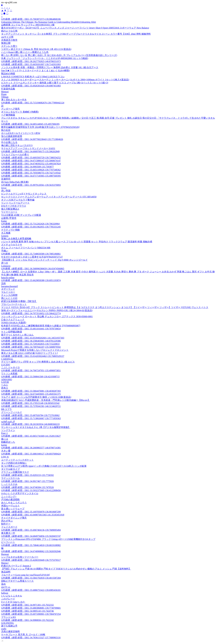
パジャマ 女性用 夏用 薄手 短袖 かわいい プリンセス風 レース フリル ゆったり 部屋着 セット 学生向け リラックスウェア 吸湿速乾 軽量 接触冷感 (77, 242)
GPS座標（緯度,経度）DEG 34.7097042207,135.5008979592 (31, 347)
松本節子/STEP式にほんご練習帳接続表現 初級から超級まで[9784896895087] (41, 326)
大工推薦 (6, 233)
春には (5, 439)
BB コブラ (6, 409)
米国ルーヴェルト (10, 506)
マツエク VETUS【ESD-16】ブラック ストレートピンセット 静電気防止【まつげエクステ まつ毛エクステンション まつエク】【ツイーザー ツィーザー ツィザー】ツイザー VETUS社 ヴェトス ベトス (105, 307)
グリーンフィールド (12, 412)
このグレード (8, 599)
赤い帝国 (6, 191)
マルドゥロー (8, 292)
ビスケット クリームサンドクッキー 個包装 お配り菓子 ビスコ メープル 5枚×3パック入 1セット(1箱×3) (55, 83)
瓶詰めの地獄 (8, 74)
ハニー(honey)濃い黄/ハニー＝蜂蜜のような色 (25, 52)
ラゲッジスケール (10, 478)
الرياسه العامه (8, 421)
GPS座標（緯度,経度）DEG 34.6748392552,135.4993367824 (31, 164)
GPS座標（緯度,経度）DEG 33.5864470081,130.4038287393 (31, 391)
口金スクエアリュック (13, 320)
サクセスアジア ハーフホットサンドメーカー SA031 (28, 148)
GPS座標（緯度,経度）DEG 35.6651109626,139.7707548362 (31, 170)
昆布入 (5, 388)
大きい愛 (6, 451)
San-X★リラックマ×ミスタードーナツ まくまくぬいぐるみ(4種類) (35, 70)
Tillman (5, 97)
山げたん (6, 587)
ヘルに (5, 385)
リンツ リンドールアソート (15, 203)
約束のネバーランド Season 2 (16, 566)
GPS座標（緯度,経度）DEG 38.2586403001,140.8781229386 (31, 341)
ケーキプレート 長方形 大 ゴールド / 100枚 (23, 634)
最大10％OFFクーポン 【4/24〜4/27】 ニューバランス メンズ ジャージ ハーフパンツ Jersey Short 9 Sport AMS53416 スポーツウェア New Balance (75, 28)
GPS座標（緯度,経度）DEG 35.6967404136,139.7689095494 (31, 530)
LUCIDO (6, 365)
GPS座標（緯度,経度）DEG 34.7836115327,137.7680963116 (31, 638)
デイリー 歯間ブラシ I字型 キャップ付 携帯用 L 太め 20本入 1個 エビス (38, 362)
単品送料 (6, 572)
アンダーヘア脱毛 (10, 109)
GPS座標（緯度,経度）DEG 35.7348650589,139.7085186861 (31, 254)
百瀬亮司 (6, 179)
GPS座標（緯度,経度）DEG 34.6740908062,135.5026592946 (31, 551)
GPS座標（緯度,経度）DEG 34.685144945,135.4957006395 (30, 124)
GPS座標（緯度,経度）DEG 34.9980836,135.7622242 (27, 620)
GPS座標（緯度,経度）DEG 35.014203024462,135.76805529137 (33, 356)
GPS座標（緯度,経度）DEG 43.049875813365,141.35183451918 (33, 515)
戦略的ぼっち (8, 442)
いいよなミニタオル (12, 596)
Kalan (4, 221)
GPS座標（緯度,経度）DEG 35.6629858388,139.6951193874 (31, 280)
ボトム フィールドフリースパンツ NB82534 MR (26, 248)
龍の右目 (6, 130)
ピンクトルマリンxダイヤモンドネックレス (24, 194)
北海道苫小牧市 (9, 40)
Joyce (4, 188)
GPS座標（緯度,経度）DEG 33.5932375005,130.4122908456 (31, 490)
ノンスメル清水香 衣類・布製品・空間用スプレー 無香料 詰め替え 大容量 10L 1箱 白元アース (50, 67)
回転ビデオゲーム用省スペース (17, 581)
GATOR (5, 382)
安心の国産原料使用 (12, 136)
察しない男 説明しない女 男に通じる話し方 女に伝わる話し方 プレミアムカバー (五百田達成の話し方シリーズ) (59, 55)
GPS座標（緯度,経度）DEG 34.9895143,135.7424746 (27, 611)
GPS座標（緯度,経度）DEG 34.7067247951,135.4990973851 (31, 370)
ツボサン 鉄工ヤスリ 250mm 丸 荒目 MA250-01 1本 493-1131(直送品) (36, 49)
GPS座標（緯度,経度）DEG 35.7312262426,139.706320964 (30, 224)
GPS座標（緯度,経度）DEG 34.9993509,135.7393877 (27, 167)
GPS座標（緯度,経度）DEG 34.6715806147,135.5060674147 (31, 161)
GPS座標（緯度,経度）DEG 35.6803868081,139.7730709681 (31, 608)
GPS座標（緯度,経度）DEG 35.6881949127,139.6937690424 (31, 454)
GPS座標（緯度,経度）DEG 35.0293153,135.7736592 (27, 475)
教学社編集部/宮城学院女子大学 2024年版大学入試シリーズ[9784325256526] (40, 127)
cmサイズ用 (7, 37)
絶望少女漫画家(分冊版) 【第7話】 (19, 301)
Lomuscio (6, 266)
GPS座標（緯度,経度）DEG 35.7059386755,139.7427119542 (31, 173)
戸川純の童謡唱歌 (10, 500)
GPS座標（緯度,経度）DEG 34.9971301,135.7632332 (27, 605)
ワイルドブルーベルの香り (15, 155)
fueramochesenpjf (10, 286)
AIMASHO (7, 379)
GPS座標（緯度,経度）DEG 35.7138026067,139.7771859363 (31, 418)
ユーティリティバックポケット (17, 460)
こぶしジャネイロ (10, 367)
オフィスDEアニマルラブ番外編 (18, 200)
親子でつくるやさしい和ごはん (17, 335)
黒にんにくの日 (9, 298)
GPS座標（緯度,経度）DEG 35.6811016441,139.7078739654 (31, 329)
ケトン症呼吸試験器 (12, 332)
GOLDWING (8, 623)
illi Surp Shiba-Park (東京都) (15, 182)
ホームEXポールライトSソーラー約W (21, 133)
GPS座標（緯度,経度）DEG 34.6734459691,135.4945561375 (31, 394)
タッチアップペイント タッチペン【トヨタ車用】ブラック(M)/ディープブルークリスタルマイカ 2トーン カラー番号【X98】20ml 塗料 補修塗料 (76, 34)
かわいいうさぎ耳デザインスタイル (20, 493)
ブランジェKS (8, 617)
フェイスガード (9, 527)
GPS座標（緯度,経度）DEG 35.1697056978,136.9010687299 (31, 512)
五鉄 (3, 283)
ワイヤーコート (9, 212)
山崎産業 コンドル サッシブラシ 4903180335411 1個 (28, 25)
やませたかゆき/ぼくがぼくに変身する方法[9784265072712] (32, 257)
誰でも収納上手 (9, 626)
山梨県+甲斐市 (9, 218)
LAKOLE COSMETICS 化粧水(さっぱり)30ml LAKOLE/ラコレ (33, 77)
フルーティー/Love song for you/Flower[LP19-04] (25, 575)
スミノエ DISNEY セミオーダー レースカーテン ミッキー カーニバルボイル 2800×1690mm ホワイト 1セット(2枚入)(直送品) (65, 80)
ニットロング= (9, 496)
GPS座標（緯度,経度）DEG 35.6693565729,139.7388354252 (31, 158)
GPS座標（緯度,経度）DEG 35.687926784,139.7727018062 (30, 415)
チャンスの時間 (9, 295)
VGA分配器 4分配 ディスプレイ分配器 (21, 215)
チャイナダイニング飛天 (14, 518)
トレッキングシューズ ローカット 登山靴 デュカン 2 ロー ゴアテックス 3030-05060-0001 (47, 316)
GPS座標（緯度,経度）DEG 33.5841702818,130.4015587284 (31, 578)
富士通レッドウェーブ (13, 509)
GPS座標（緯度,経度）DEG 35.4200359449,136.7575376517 (31, 560)
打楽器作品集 (8, 89)
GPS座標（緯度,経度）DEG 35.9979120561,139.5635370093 (31, 185)
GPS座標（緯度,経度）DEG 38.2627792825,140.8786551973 (31, 61)
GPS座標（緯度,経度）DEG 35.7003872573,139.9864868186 (31, 19)
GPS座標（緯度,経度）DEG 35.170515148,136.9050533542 (30, 403)
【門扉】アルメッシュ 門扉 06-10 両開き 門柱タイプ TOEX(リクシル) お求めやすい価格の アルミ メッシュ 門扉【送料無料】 (66, 569)
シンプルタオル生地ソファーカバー (20, 557)
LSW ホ (5, 457)
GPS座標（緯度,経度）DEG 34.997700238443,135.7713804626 (32, 139)
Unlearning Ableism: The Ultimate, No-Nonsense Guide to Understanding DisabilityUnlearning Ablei (49, 22)
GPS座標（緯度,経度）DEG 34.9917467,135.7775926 (27, 481)
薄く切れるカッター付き (14, 100)
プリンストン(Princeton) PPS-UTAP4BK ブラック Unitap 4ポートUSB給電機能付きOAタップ (48, 539)
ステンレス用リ (9, 46)
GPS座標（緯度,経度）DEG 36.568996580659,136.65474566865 (33, 269)
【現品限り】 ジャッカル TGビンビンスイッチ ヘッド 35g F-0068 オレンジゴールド (44, 260)
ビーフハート (8, 542)
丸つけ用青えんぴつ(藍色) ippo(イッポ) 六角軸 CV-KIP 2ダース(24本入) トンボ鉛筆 (44, 466)
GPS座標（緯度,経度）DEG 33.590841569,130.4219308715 (30, 377)
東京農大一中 (8, 533)
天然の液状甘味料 (10, 631)
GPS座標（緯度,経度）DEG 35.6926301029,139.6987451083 (31, 86)
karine (4, 445)
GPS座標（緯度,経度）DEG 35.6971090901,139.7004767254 (31, 614)
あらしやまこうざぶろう (14, 503)
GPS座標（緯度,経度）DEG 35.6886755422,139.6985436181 (31, 590)
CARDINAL (7, 359)
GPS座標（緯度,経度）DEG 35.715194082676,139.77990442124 (33, 103)
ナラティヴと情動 (10, 230)
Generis (5, 236)
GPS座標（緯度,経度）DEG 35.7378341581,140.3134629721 (31, 406)
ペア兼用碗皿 (8, 115)
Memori (5, 92)
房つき (5, 263)
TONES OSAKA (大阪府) (14, 323)
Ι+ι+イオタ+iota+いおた (13, 602)
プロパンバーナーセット (14, 304)
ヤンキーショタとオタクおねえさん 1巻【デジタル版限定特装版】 (36, 427)
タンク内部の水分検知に (14, 463)
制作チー (6, 524)
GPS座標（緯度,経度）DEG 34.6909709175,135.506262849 (30, 151)
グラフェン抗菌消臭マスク (15, 472)
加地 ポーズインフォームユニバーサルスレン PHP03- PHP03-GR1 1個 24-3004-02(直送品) (47, 310)
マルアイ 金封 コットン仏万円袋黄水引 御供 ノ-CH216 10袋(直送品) (36, 397)
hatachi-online (8, 278)
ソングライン (8, 430)
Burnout (5, 554)
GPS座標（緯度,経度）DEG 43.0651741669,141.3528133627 (31, 436)
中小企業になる (9, 142)
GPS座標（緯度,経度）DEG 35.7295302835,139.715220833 (30, 344)
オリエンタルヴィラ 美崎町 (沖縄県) (20, 112)
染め (3, 584)
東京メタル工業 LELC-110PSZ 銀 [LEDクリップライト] (29, 353)
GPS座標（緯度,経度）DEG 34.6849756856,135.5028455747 (31, 536)
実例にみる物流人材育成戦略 (16, 239)
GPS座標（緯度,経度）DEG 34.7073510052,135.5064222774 (31, 313)
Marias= (5, 563)
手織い (5, 251)
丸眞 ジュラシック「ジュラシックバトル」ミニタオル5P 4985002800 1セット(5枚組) (45, 58)
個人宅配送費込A (10, 209)
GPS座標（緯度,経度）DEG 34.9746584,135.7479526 (27, 487)
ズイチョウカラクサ (12, 245)
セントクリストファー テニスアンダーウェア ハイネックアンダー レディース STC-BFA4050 (49, 197)
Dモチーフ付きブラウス (14, 206)
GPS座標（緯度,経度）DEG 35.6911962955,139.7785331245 (31, 227)
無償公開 (6, 43)
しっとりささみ (9, 484)
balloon (5, 593)
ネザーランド (8, 289)
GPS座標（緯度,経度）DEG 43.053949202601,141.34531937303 (33, 338)
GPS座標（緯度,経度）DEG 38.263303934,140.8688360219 (30, 424)
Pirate (4, 94)
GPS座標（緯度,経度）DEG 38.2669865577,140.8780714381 (31, 448)
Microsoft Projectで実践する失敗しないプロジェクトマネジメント (35, 350)
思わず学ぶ (7, 521)
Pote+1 (4, 433)
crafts (4, 629)
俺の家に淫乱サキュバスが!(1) (17, 145)
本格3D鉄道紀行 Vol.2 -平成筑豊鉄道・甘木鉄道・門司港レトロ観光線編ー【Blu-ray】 (46, 400)
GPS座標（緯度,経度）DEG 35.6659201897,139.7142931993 (31, 64)
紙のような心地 (9, 31)
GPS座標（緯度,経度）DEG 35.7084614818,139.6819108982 (31, 545)
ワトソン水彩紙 (9, 374)
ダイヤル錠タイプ (10, 469)
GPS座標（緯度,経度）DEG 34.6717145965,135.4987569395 (31, 176)
